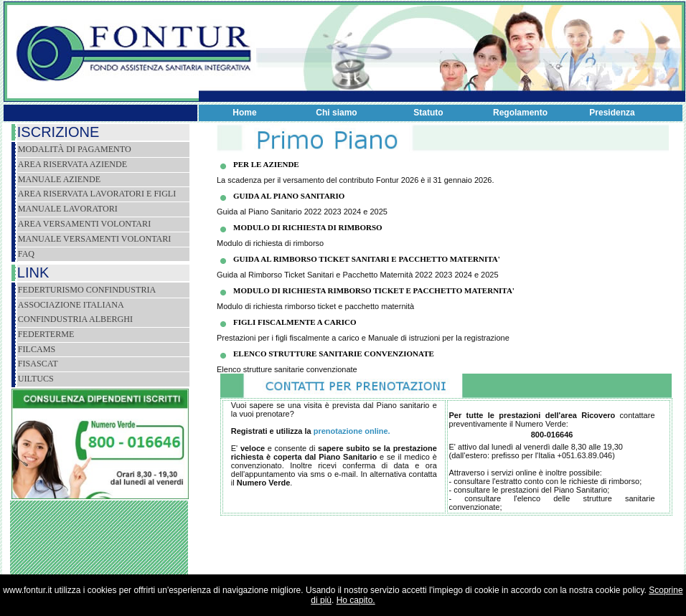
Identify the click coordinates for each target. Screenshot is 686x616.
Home (244, 113)
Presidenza (612, 113)
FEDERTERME (46, 334)
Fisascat (38, 364)
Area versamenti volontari (84, 224)
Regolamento (520, 113)
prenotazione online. (352, 431)
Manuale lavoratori (68, 209)
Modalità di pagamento (75, 149)
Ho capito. (356, 600)
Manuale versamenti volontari (95, 239)
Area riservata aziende (72, 164)
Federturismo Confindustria (87, 290)
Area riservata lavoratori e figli (97, 194)
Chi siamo (336, 113)
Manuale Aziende (59, 179)
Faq (26, 254)
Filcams (37, 349)
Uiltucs (36, 379)
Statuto (428, 113)
